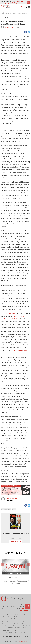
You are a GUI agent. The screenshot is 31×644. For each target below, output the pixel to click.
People (16, 633)
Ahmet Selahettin (16, 576)
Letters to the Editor (20, 628)
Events (25, 631)
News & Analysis (12, 624)
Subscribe (11, 617)
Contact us (11, 619)
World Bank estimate (10, 314)
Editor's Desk (25, 626)
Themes (23, 633)
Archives (19, 615)
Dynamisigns (23, 642)
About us (25, 617)
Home (13, 615)
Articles (13, 631)
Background (10, 628)
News (25, 615)
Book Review (16, 626)
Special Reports (23, 624)
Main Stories (16, 622)
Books (19, 631)
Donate (18, 617)
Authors (4, 617)
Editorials (24, 622)
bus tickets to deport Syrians (11, 368)
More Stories (15, 541)
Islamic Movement (6, 626)
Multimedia (9, 633)
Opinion (4, 624)
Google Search (20, 619)
